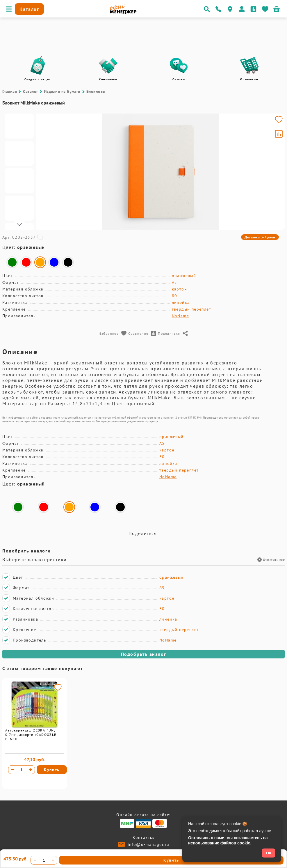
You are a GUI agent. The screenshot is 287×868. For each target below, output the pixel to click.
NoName (180, 316)
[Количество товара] (22, 770)
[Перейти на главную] (123, 12)
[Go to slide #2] (19, 153)
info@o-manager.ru (149, 844)
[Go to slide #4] (19, 208)
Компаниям (108, 79)
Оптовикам (249, 79)
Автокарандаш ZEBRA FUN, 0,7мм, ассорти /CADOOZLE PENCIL (31, 735)
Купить (52, 770)
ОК (269, 853)
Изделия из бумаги (62, 91)
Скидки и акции (38, 79)
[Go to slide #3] (19, 181)
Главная (10, 91)
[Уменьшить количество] (13, 770)
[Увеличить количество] (31, 770)
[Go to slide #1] (19, 126)
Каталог (30, 91)
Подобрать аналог (144, 654)
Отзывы (179, 79)
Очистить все (271, 560)
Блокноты (96, 91)
